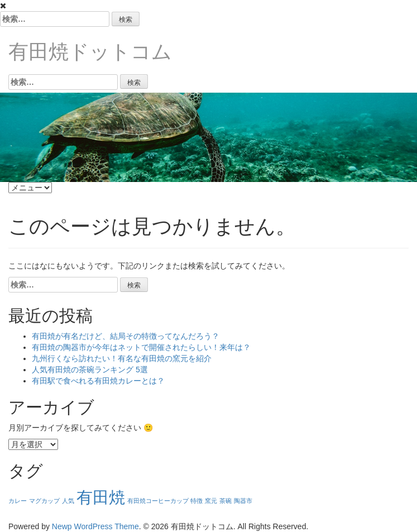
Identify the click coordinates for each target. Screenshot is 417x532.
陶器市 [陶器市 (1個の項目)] (243, 501)
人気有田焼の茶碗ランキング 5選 (90, 370)
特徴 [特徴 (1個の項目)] (196, 501)
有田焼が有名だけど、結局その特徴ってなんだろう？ (126, 336)
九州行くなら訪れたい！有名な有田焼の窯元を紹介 (122, 358)
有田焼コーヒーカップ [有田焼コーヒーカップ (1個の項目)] (158, 501)
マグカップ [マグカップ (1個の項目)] (44, 501)
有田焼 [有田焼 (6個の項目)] (101, 497)
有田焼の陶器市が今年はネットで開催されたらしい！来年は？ (141, 347)
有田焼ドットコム (90, 52)
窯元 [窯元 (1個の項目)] (211, 501)
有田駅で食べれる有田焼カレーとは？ (98, 381)
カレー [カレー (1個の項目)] (18, 501)
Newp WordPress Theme (95, 526)
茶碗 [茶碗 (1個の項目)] (226, 501)
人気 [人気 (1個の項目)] (68, 501)
